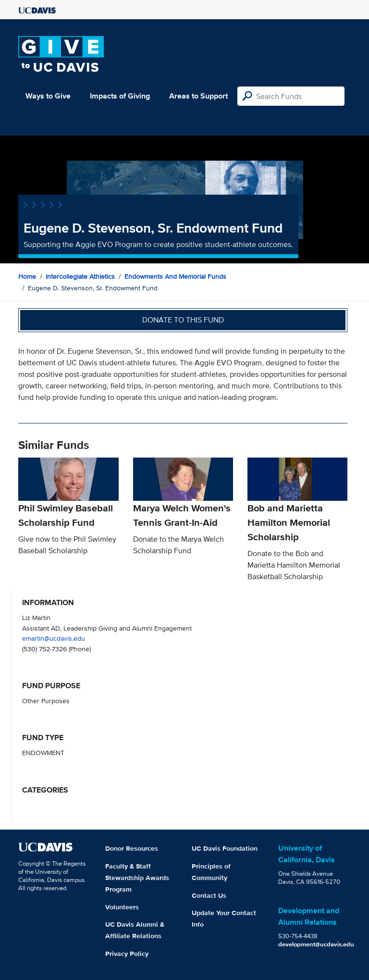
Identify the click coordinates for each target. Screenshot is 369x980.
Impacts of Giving (120, 96)
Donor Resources (132, 848)
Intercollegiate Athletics (80, 276)
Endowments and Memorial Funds (175, 276)
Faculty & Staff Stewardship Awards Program (137, 878)
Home (27, 276)
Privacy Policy (127, 954)
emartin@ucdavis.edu (54, 638)
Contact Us (209, 895)
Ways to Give (48, 96)
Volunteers (122, 907)
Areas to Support (198, 96)
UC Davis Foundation (225, 848)
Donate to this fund (183, 320)
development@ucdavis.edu (316, 944)
